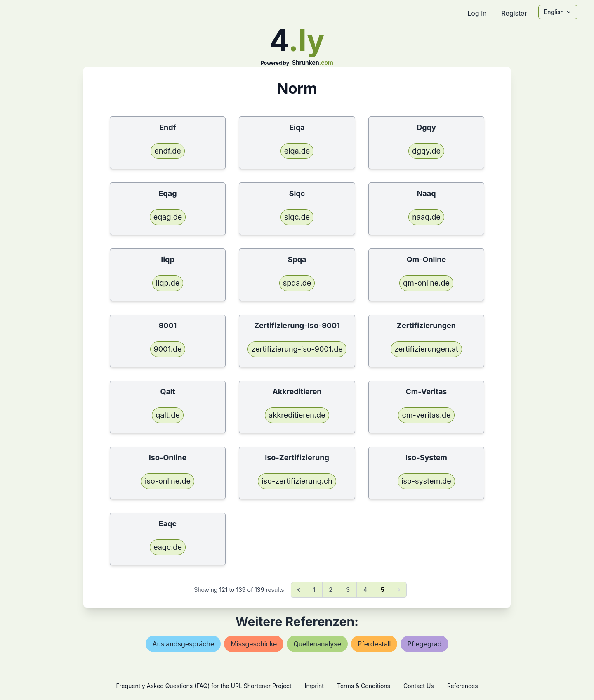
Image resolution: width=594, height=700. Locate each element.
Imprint (314, 686)
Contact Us (419, 686)
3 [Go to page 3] (348, 590)
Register (514, 13)
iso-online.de (168, 481)
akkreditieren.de (297, 415)
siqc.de (297, 217)
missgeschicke (254, 644)
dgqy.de (426, 151)
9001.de (168, 349)
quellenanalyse (317, 644)
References (463, 686)
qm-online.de (426, 283)
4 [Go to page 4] (365, 590)
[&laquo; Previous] (299, 590)
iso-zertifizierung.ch (297, 481)
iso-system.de (426, 481)
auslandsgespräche (183, 644)
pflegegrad (424, 644)
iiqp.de (168, 283)
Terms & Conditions (364, 686)
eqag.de (168, 217)
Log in (477, 13)
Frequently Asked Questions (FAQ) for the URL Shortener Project (204, 686)
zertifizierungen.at (426, 349)
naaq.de (426, 217)
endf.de (168, 151)
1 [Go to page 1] (314, 590)
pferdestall (374, 644)
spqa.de (297, 283)
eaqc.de (168, 547)
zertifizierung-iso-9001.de (297, 349)
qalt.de (167, 415)
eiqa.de (297, 151)
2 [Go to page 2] (331, 590)
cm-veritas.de (426, 415)
